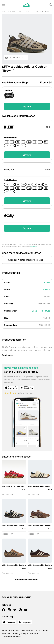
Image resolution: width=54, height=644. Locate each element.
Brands (5, 631)
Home (5, 11)
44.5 (46, 142)
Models (14, 631)
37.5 (12, 184)
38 (18, 184)
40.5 (12, 142)
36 (7, 184)
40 (7, 142)
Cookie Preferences (11, 637)
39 (29, 184)
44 (40, 142)
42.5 (29, 142)
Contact (33, 634)
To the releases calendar (27, 580)
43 (35, 142)
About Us (6, 634)
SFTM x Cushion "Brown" (44, 11)
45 (7, 145)
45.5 (12, 145)
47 (23, 145)
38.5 (23, 184)
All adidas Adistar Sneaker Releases (27, 260)
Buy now (27, 106)
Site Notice (41, 631)
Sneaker (13, 11)
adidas (22, 11)
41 (18, 142)
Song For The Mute (41, 311)
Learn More (34, 246)
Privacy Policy (20, 634)
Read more (9, 355)
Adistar (31, 11)
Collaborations (27, 631)
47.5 (12, 192)
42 (23, 142)
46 (18, 145)
